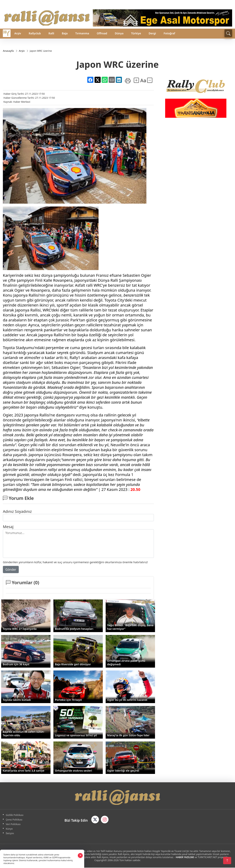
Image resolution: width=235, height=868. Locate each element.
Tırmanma (82, 33)
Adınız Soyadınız (17, 511)
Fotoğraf (169, 33)
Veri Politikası (14, 824)
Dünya (119, 33)
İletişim (10, 834)
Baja (65, 33)
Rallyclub (35, 33)
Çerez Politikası (15, 820)
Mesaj (8, 527)
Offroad (102, 33)
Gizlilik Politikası (15, 815)
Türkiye (136, 33)
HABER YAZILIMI (185, 857)
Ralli (51, 33)
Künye (10, 829)
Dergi (152, 33)
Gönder (11, 570)
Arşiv (18, 33)
